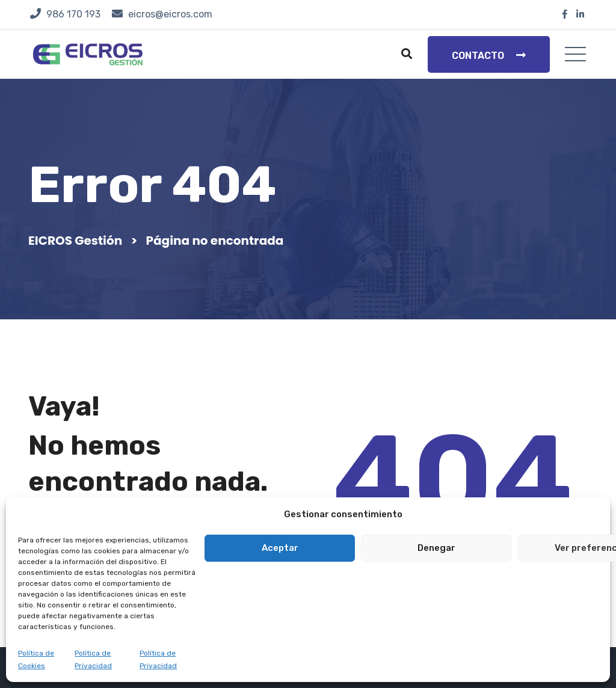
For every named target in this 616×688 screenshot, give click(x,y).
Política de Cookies (36, 660)
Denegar (436, 548)
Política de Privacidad (93, 660)
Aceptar (280, 548)
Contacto (489, 55)
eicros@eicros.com (170, 14)
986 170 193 (73, 14)
